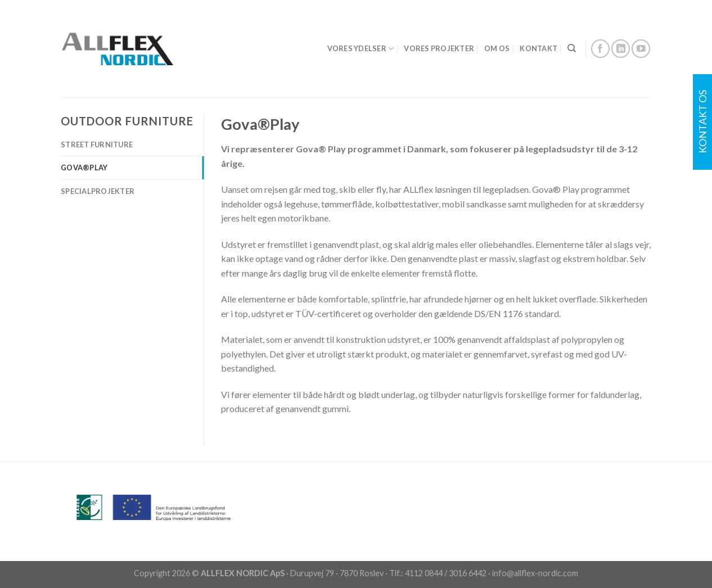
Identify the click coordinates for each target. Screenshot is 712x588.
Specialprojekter (98, 191)
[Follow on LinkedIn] (621, 49)
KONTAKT (538, 48)
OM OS (497, 48)
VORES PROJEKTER (439, 48)
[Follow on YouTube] (641, 49)
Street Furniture (97, 144)
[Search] (572, 48)
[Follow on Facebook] (600, 49)
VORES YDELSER (361, 49)
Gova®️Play (84, 168)
